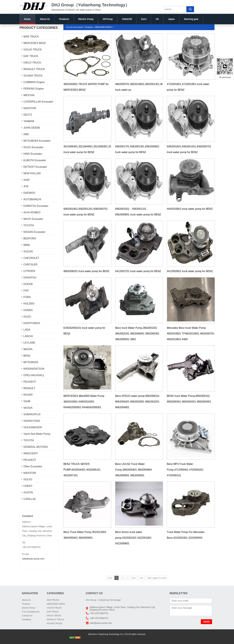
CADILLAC (30, 499)
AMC (26, 134)
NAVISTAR (30, 108)
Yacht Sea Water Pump (37, 434)
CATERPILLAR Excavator (38, 102)
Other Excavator (33, 466)
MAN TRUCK (31, 37)
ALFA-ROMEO (32, 212)
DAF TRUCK (31, 56)
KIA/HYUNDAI (32, 323)
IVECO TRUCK (32, 63)
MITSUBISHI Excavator (37, 141)
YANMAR (29, 121)
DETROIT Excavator (35, 167)
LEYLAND (29, 343)
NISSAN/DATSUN (34, 369)
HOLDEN (29, 304)
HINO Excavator (33, 154)
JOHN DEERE (32, 128)
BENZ (27, 356)
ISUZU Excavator (33, 147)
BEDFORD (30, 238)
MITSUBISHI (31, 362)
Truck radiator (88, 638)
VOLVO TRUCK (33, 50)
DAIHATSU (30, 278)
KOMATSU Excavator (36, 206)
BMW (27, 245)
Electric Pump (86, 19)
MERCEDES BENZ (35, 43)
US (157, 19)
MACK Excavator (33, 219)
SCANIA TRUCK (33, 76)
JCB (26, 186)
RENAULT (29, 388)
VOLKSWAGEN (33, 427)
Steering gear (191, 19)
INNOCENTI (31, 453)
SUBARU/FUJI (32, 414)
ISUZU (27, 317)
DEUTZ (28, 115)
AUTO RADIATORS (104, 638)
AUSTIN (28, 492)
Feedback (27, 619)
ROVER (28, 395)
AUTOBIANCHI (32, 199)
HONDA (28, 310)
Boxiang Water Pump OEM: (152, 638)
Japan (171, 19)
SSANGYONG (32, 421)
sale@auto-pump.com (33, 559)
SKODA (28, 408)
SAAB (27, 401)
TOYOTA (29, 225)
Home (27, 19)
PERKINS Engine (34, 89)
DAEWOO (29, 193)
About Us (45, 19)
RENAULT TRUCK (34, 69)
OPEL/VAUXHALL (34, 375)
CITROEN (29, 271)
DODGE (28, 284)
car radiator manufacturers (126, 638)
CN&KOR (127, 19)
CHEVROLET (31, 258)
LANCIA (28, 336)
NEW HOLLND (32, 173)
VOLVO (28, 479)
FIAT (26, 291)
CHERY (28, 486)
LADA (27, 330)
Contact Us (27, 616)
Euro (144, 19)
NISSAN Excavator (34, 232)
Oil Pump (108, 19)
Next (133, 578)
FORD (27, 297)
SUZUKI (28, 251)
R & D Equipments (31, 612)
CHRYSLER (30, 265)
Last (141, 578)
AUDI (26, 180)
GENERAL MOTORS (36, 447)
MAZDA (28, 349)
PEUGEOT (30, 382)
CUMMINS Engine (34, 82)
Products (64, 19)
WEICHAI (29, 95)
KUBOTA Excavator (35, 160)
